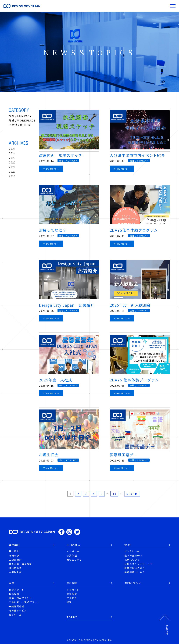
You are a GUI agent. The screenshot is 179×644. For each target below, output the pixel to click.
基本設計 (14, 551)
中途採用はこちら (135, 572)
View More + (51, 169)
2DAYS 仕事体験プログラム (134, 380)
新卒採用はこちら (135, 568)
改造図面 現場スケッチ (61, 155)
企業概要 (72, 594)
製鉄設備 (14, 594)
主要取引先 (15, 572)
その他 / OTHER (20, 125)
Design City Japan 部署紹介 (67, 305)
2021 (12, 167)
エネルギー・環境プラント (24, 602)
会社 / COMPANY (20, 116)
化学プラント (17, 590)
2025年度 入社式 (56, 380)
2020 (12, 171)
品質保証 (72, 555)
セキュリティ (74, 560)
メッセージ (73, 590)
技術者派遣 (15, 568)
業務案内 (14, 545)
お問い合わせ (133, 583)
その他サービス (18, 611)
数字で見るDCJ (133, 555)
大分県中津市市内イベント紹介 (137, 155)
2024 (12, 153)
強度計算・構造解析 (20, 564)
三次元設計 (15, 560)
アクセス (72, 598)
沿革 (69, 602)
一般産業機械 (17, 606)
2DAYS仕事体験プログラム (134, 230)
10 (114, 494)
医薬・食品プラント (20, 598)
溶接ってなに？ (53, 230)
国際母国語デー (124, 455)
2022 (12, 162)
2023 (12, 158)
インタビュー (132, 551)
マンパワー (73, 551)
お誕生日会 (49, 455)
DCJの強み (74, 545)
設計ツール (15, 615)
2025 (12, 149)
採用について (132, 560)
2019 (12, 176)
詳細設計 (14, 555)
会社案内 (72, 583)
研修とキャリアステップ (139, 564)
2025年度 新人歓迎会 (130, 305)
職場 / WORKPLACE (22, 120)
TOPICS (72, 617)
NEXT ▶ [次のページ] (132, 494)
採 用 (128, 545)
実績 (12, 583)
